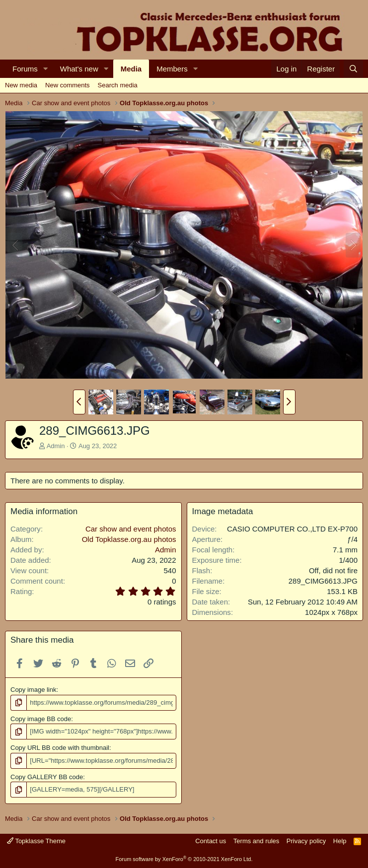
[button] (46, 69)
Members (172, 69)
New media (21, 85)
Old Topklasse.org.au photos (129, 539)
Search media (118, 85)
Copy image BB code (41, 719)
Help (340, 840)
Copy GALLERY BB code (47, 777)
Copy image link (34, 690)
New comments (68, 85)
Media (131, 69)
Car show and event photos (131, 529)
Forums (25, 69)
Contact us (211, 840)
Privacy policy (306, 840)
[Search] (353, 69)
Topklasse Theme (36, 840)
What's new (79, 69)
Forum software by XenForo (184, 859)
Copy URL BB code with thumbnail (60, 748)
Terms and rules (256, 840)
